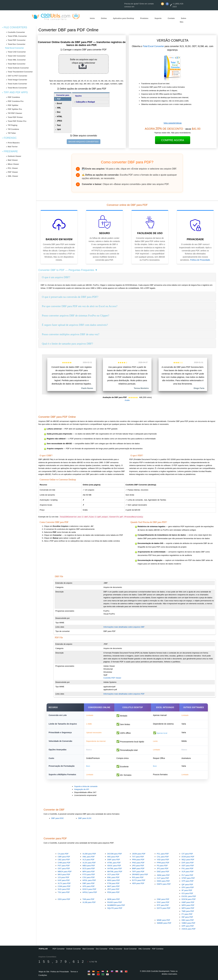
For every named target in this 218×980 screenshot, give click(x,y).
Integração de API (82, 789)
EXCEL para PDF (189, 896)
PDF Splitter (13, 105)
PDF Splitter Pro (15, 109)
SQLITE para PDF (115, 908)
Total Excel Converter (14, 48)
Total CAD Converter (17, 52)
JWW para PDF (163, 875)
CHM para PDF (64, 863)
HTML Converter (116, 949)
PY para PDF (187, 914)
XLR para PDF (188, 872)
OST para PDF (64, 868)
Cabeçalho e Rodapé (85, 102)
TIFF (59, 130)
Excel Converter (130, 949)
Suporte (158, 18)
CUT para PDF (163, 878)
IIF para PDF (187, 890)
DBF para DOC (58, 818)
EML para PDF (113, 877)
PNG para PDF (138, 863)
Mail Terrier (13, 147)
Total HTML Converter (17, 36)
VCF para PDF (113, 874)
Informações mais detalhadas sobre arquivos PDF (124, 694)
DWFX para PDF (164, 884)
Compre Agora (173, 140)
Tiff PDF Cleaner (15, 113)
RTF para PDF (163, 905)
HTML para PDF (114, 863)
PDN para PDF (113, 892)
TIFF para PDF (138, 872)
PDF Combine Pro (16, 101)
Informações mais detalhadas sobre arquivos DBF (124, 627)
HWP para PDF (188, 902)
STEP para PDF (188, 878)
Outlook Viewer (15, 156)
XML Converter (144, 949)
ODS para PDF (64, 899)
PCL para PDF (163, 854)
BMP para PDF (138, 868)
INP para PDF (187, 917)
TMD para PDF (188, 911)
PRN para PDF (138, 860)
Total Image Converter (18, 80)
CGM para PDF (64, 886)
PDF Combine (14, 97)
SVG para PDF (64, 889)
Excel (59, 103)
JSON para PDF (139, 854)
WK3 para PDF (64, 874)
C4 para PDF (63, 854)
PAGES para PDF (115, 902)
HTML (60, 116)
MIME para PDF (163, 920)
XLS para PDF (88, 860)
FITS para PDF (89, 874)
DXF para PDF (188, 863)
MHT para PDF (113, 886)
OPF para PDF (188, 926)
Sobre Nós (183, 20)
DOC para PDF (163, 902)
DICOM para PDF (114, 854)
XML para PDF (89, 857)
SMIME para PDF (164, 923)
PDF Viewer (13, 172)
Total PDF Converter (17, 40)
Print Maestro (14, 143)
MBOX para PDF (65, 872)
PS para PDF (162, 866)
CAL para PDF (163, 857)
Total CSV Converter (17, 56)
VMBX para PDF (188, 923)
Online (104, 18)
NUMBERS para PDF (116, 905)
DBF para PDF (88, 883)
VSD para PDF (163, 860)
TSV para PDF (64, 892)
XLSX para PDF (89, 863)
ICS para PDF (187, 893)
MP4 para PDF (89, 872)
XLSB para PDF (89, 902)
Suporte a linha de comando (86, 786)
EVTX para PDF (139, 880)
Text (59, 125)
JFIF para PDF (113, 889)
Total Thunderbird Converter (20, 72)
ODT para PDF (188, 866)
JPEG (59, 121)
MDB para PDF (113, 899)
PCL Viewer (13, 168)
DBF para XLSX (85, 818)
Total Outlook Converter (18, 68)
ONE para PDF (163, 899)
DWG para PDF (163, 881)
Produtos (144, 18)
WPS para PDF (188, 908)
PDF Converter (59, 949)
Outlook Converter (74, 949)
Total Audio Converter (17, 84)
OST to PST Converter (18, 76)
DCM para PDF (188, 857)
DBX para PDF (188, 920)
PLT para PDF (187, 875)
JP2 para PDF (163, 868)
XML (59, 108)
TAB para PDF (88, 899)
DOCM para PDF (189, 899)
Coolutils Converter (16, 32)
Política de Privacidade (200, 260)
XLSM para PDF (89, 854)
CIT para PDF (187, 854)
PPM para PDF (163, 863)
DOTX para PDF (164, 908)
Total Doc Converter (17, 44)
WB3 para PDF (89, 866)
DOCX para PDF (89, 889)
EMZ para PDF (163, 872)
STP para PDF (188, 881)
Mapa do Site (44, 972)
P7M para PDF (113, 883)
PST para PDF (64, 866)
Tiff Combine (13, 129)
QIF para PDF (187, 884)
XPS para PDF (88, 886)
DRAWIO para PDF (140, 874)
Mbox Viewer (13, 164)
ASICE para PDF (189, 929)
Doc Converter (102, 949)
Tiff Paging (13, 125)
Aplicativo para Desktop (123, 18)
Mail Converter (88, 949)
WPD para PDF (188, 905)
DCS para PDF (89, 868)
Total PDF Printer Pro (17, 121)
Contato (171, 18)
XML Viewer (13, 176)
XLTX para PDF (64, 883)
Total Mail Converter (17, 64)
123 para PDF (63, 877)
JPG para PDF (138, 866)
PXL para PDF (187, 868)
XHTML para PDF (114, 868)
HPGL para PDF (89, 880)
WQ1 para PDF (188, 860)
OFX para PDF (188, 887)
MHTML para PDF (115, 872)
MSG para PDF (114, 880)
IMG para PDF (113, 857)
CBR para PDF (64, 857)
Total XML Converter (17, 60)
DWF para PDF (114, 860)
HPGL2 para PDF (90, 892)
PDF (59, 99)
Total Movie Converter (17, 88)
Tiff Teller (12, 133)
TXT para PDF (138, 857)
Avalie (127, 400)
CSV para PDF (89, 877)
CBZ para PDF (64, 860)
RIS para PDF (138, 877)
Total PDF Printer (15, 117)
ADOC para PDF (114, 866)
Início (92, 18)
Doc (59, 112)
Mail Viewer (13, 160)
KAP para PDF (64, 880)
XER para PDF (138, 883)
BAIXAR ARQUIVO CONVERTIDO (84, 142)
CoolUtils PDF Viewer (112, 678)
